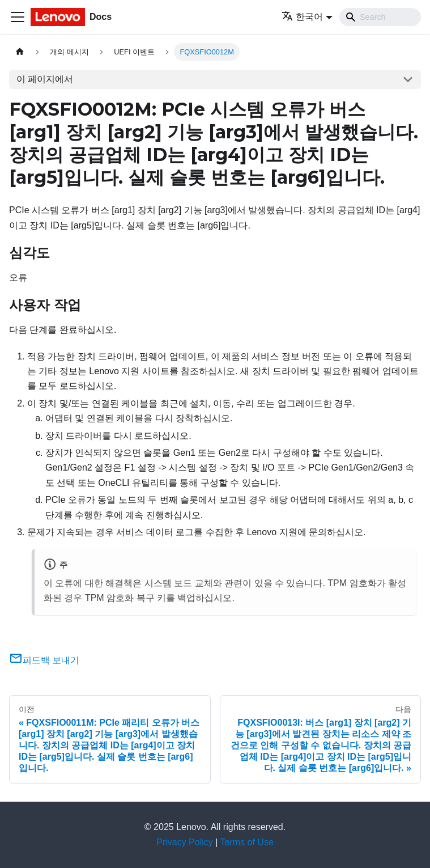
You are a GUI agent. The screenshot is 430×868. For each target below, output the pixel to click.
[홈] (20, 52)
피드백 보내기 (44, 660)
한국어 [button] (302, 17)
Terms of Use (247, 842)
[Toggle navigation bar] (18, 17)
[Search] (380, 17)
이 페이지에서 (45, 79)
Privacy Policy (185, 842)
